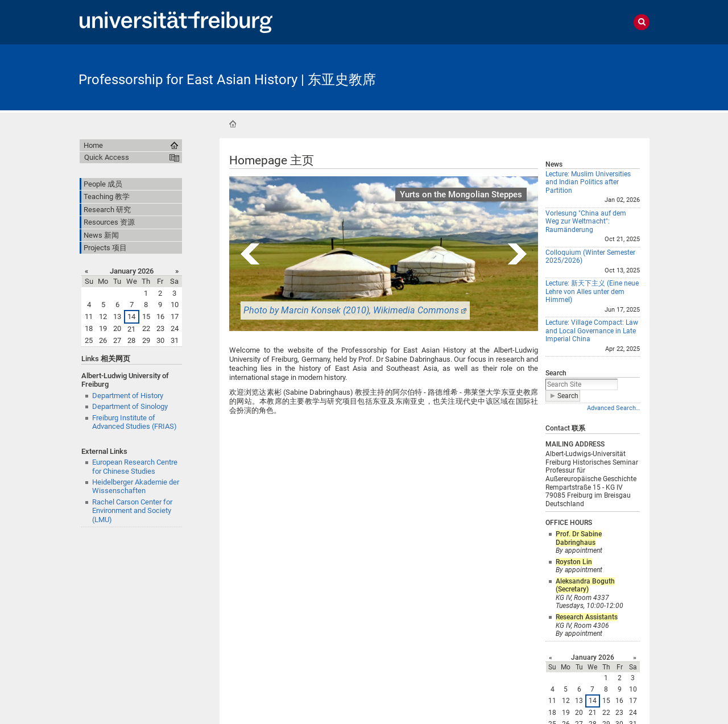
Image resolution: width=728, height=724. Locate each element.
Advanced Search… (613, 408)
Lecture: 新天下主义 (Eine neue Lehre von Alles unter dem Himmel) (592, 291)
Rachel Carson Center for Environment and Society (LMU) (132, 511)
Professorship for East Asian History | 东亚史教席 (227, 80)
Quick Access (107, 157)
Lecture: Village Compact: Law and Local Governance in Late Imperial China (592, 331)
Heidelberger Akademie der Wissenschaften (136, 486)
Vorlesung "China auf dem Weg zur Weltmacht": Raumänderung (586, 222)
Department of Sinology (130, 406)
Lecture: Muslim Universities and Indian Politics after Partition (588, 182)
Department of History (128, 396)
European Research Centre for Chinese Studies (135, 466)
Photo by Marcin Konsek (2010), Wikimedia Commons (351, 310)
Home (233, 124)
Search (556, 373)
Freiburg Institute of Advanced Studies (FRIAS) (135, 422)
